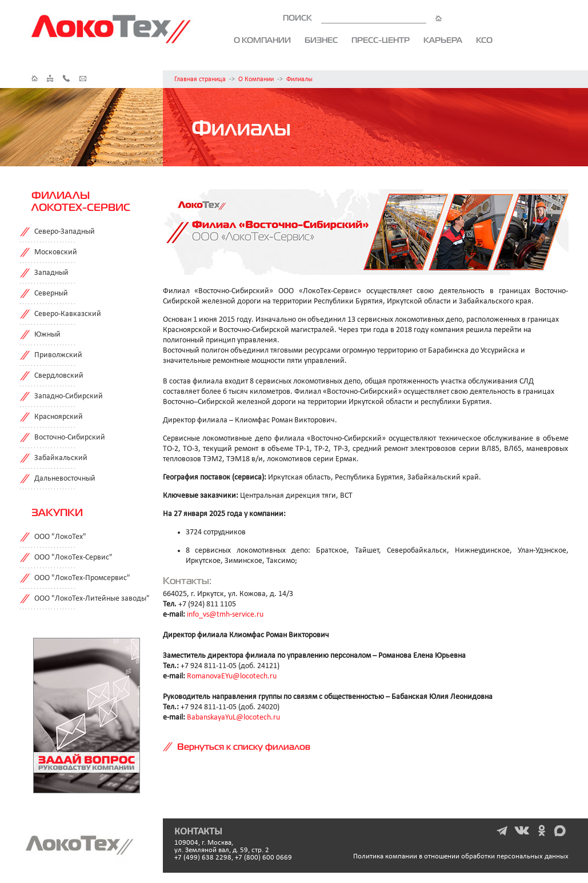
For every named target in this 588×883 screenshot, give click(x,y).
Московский (56, 252)
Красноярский (59, 417)
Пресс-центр (381, 40)
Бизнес (321, 40)
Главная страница (200, 79)
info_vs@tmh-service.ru (225, 615)
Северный (51, 293)
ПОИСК (362, 18)
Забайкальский (61, 458)
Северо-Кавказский (68, 314)
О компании (262, 40)
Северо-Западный (65, 232)
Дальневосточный (65, 479)
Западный (51, 273)
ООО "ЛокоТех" (60, 537)
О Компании (256, 79)
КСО (484, 40)
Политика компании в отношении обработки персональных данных (461, 856)
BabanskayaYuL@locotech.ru (233, 718)
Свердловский (59, 376)
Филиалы (299, 79)
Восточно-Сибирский (70, 437)
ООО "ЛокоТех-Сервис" (73, 558)
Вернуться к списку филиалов (244, 746)
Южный (47, 335)
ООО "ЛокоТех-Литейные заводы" (92, 599)
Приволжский (58, 355)
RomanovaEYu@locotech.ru (232, 676)
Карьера (443, 40)
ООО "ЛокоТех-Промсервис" (82, 578)
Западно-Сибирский (69, 396)
